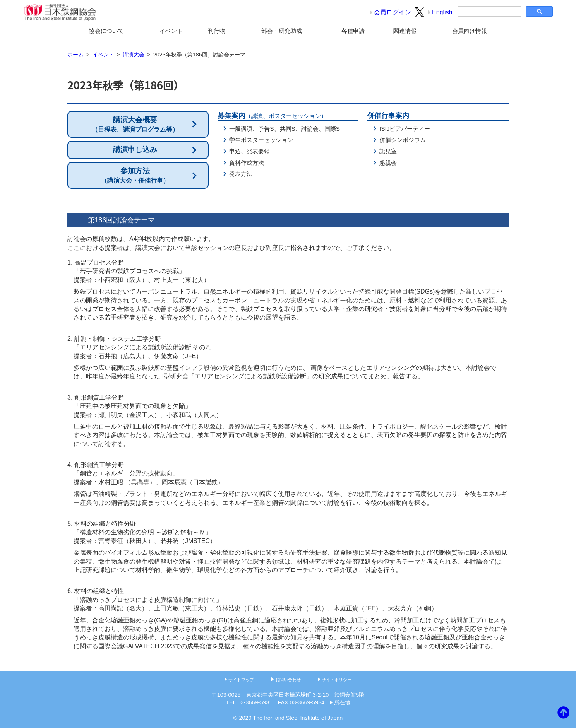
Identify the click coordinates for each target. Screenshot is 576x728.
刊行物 (217, 31)
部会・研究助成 (282, 31)
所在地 (342, 702)
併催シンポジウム (403, 140)
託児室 (388, 151)
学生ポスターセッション (261, 140)
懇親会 (388, 163)
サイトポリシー (337, 680)
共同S (288, 129)
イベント (171, 31)
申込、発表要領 (249, 151)
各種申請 (353, 31)
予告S (266, 129)
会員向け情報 (470, 31)
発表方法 (241, 174)
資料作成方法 (247, 163)
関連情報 (405, 31)
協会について (106, 31)
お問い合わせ (288, 680)
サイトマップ (241, 680)
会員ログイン (393, 12)
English (442, 12)
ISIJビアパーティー (405, 129)
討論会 (310, 129)
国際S (332, 129)
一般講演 (241, 129)
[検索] (489, 12)
